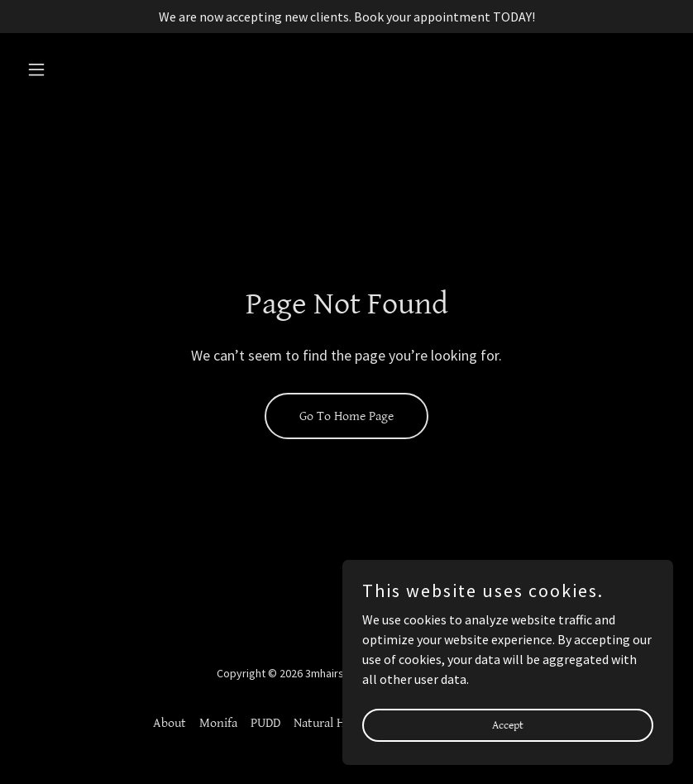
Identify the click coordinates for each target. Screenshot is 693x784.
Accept (508, 724)
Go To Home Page (346, 416)
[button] (69, 69)
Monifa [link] (218, 723)
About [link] (170, 723)
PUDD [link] (265, 723)
